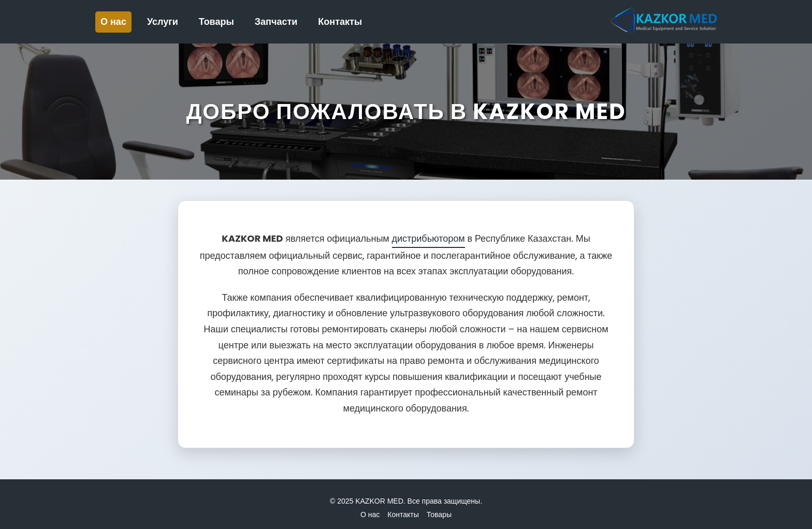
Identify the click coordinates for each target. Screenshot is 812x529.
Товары (216, 22)
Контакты (340, 22)
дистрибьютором (429, 238)
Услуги (163, 22)
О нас (113, 22)
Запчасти (276, 22)
